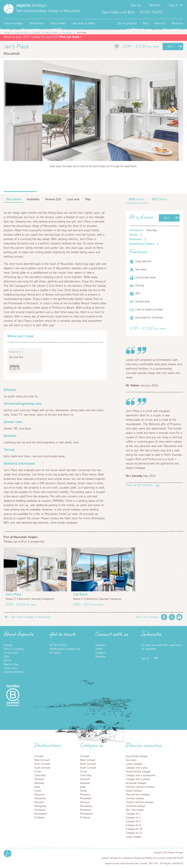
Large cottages (134, 837)
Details (137, 199)
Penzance (39, 795)
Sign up (136, 5)
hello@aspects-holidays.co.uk (65, 649)
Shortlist (155, 5)
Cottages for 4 (133, 818)
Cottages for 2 (133, 814)
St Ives (38, 772)
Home (7, 33)
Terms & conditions (14, 649)
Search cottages (13, 23)
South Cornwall (42, 768)
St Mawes (40, 818)
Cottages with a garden (138, 779)
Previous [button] (13, 111)
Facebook (169, 12)
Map (88, 199)
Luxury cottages (134, 764)
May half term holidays (138, 795)
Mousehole (67, 33)
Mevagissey (40, 806)
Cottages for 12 (134, 833)
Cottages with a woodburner (141, 775)
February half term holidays (140, 787)
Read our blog (11, 664)
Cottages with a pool (137, 768)
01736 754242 (58, 645)
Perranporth (41, 814)
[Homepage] (9, 9)
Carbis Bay (40, 775)
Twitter (175, 12)
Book (170, 47)
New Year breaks (135, 810)
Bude (37, 787)
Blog (146, 23)
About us (160, 23)
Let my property (127, 23)
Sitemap (8, 645)
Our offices (55, 653)
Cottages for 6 (133, 821)
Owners (8, 660)
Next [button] (174, 111)
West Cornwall (51, 33)
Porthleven (40, 810)
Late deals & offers (83, 23)
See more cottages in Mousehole (31, 617)
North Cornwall (42, 764)
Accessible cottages (136, 783)
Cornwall (36, 33)
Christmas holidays (136, 806)
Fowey (38, 791)
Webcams (177, 23)
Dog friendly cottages (137, 756)
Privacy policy (11, 653)
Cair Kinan (80, 595)
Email (180, 617)
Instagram (180, 12)
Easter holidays (134, 791)
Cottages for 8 (133, 825)
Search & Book (21, 33)
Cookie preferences (14, 672)
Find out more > (71, 37)
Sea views (131, 760)
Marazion (39, 802)
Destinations (37, 23)
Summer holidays (135, 798)
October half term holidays (140, 802)
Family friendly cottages (138, 772)
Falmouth (39, 779)
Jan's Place (13, 595)
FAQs (6, 657)
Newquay (39, 783)
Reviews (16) (53, 199)
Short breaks (58, 23)
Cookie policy (10, 668)
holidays (31, 5)
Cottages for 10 (134, 829)
